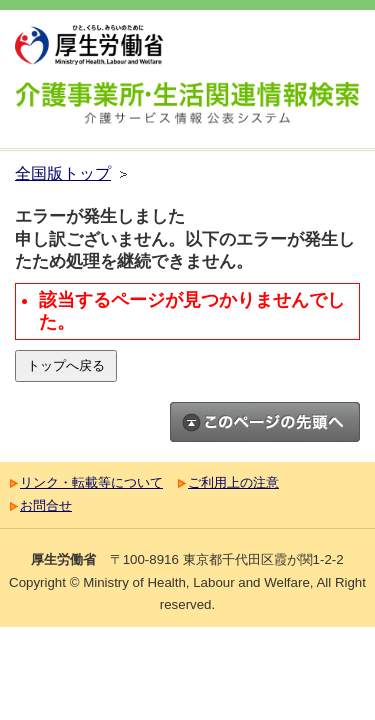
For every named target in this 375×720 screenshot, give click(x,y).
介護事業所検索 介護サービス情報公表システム (187, 106)
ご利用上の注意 (233, 482)
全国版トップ (63, 173)
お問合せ (46, 505)
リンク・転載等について (91, 482)
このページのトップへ (265, 422)
